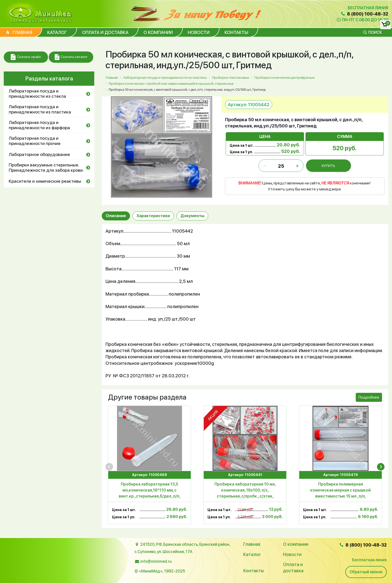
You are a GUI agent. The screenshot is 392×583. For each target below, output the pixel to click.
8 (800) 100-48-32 (364, 14)
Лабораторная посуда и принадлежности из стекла (37, 93)
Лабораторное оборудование (39, 154)
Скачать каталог (71, 57)
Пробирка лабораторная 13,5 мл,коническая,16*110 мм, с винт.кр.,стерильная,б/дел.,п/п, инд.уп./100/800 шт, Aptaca (149, 491)
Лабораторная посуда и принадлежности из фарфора (39, 125)
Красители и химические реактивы (45, 181)
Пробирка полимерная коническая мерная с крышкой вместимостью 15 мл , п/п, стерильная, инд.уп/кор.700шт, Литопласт (341, 491)
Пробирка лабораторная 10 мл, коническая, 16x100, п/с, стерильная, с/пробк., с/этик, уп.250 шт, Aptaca (245, 491)
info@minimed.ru (156, 561)
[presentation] (109, 467)
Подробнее (369, 397)
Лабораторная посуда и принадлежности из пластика (40, 109)
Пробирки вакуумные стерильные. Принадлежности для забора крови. (46, 167)
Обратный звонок (366, 572)
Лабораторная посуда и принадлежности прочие (35, 141)
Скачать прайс (26, 57)
